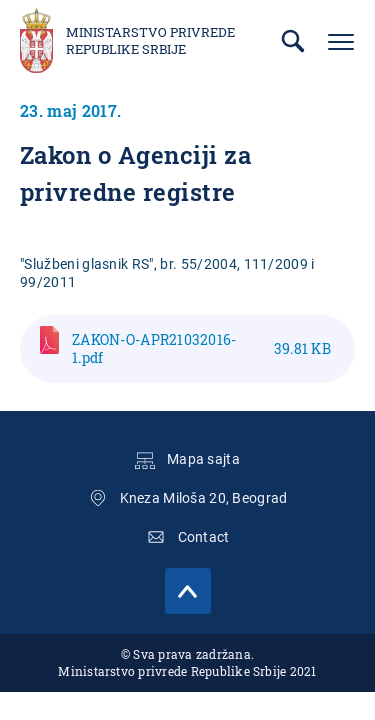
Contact (204, 537)
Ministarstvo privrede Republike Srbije (150, 41)
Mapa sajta (203, 459)
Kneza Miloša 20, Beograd (204, 498)
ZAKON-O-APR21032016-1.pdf (201, 348)
